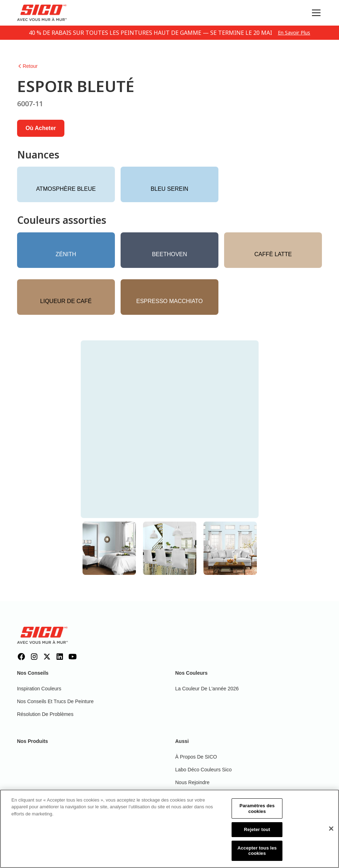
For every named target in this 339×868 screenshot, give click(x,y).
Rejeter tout (257, 835)
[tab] (109, 548)
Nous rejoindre (193, 782)
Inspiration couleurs (39, 689)
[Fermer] (331, 834)
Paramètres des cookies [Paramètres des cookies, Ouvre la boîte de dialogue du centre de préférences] (257, 814)
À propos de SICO (196, 757)
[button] (315, 13)
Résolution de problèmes (45, 714)
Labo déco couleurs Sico (204, 770)
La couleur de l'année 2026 (207, 689)
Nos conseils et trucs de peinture (55, 701)
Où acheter (41, 128)
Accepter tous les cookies (257, 856)
